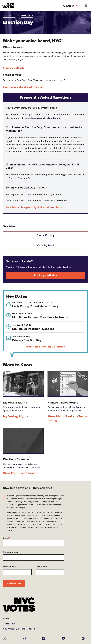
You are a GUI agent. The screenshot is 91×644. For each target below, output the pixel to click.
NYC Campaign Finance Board (19, 629)
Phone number (11, 552)
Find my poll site (14, 68)
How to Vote (9, 16)
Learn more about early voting (23, 87)
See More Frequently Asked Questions (34, 207)
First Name (10, 567)
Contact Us (9, 624)
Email (7, 538)
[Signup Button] (14, 583)
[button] (70, 6)
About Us (8, 619)
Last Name (42, 567)
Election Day (27, 16)
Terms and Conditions (39, 527)
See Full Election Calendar (46, 347)
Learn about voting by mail (46, 118)
